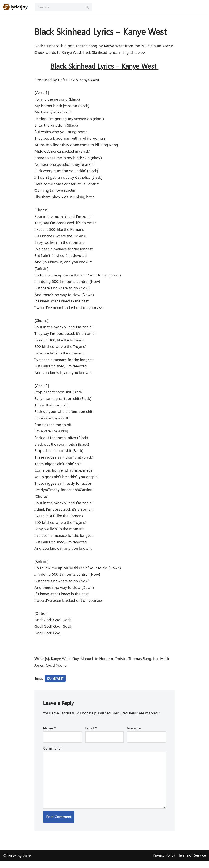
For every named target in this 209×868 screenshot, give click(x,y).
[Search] (59, 7)
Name (49, 734)
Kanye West (56, 684)
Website (134, 734)
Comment (53, 754)
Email (91, 734)
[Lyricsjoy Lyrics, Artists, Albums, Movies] (16, 7)
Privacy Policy (164, 862)
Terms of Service (192, 862)
